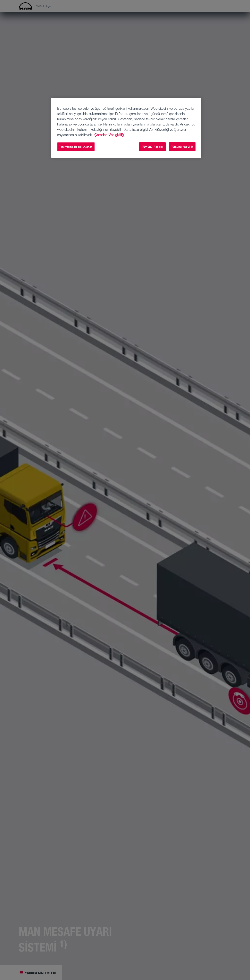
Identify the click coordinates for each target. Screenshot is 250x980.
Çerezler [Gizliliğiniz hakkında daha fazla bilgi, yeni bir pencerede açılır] (101, 135)
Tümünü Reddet (152, 147)
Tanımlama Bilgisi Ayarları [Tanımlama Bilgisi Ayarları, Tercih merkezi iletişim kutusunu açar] (76, 147)
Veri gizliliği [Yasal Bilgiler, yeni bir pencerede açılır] (116, 135)
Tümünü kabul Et (182, 147)
